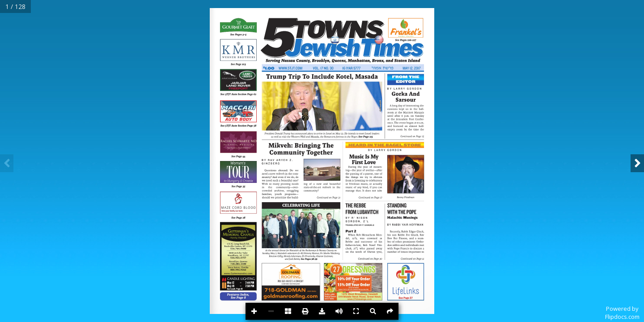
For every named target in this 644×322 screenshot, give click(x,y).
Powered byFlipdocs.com (622, 313)
